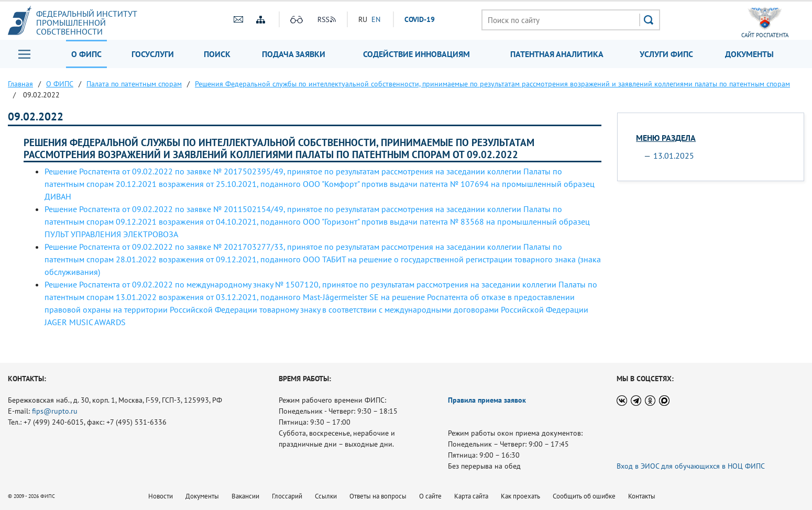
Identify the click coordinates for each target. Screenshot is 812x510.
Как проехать (520, 496)
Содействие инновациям (416, 54)
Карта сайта (471, 496)
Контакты (642, 496)
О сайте (430, 496)
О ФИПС (86, 54)
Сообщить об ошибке (584, 496)
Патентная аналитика (557, 54)
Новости (161, 496)
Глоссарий (287, 496)
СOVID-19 (420, 19)
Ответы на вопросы (378, 496)
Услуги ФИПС (666, 54)
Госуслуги (153, 54)
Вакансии (245, 496)
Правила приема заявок (487, 400)
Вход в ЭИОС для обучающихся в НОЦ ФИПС (691, 466)
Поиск (217, 54)
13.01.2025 (674, 156)
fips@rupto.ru (55, 411)
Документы (749, 54)
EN (376, 19)
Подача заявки (294, 54)
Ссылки (326, 496)
